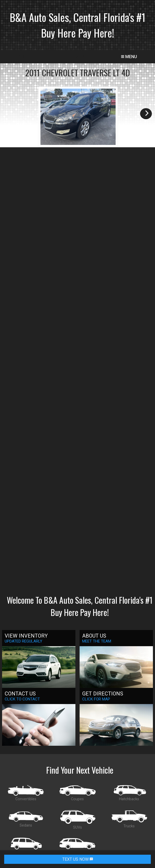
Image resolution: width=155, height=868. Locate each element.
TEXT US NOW (78, 859)
